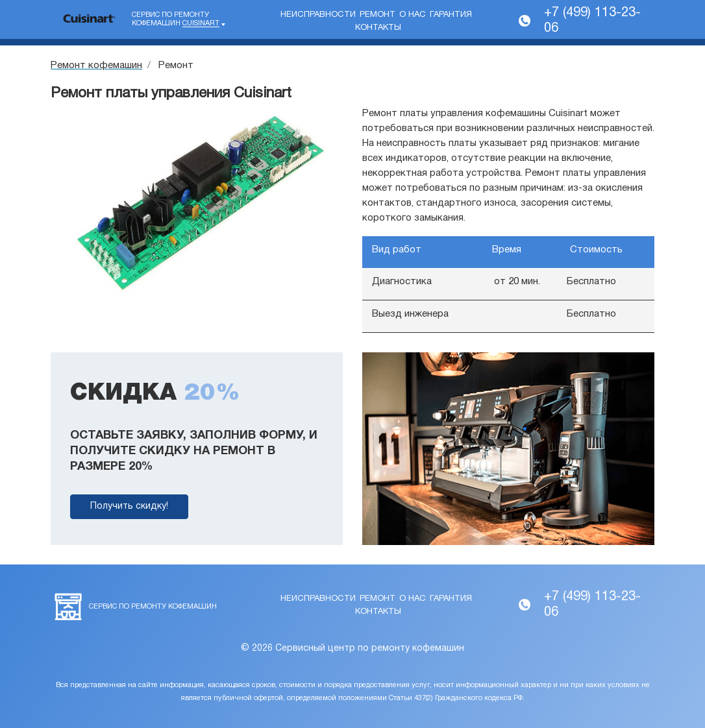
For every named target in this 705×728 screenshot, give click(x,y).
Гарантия (451, 15)
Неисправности (318, 15)
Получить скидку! (129, 506)
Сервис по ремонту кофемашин (176, 19)
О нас (413, 15)
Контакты (378, 28)
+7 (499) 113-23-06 (592, 21)
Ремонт (377, 15)
